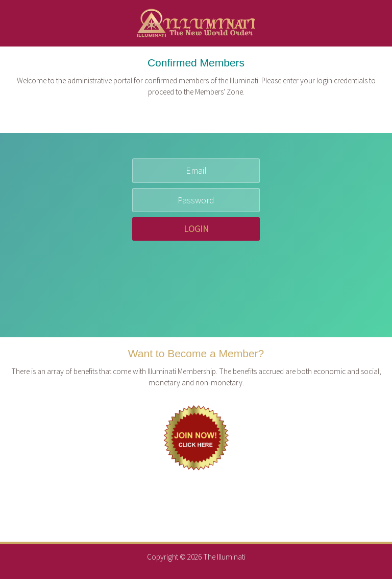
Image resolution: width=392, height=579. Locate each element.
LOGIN (196, 229)
